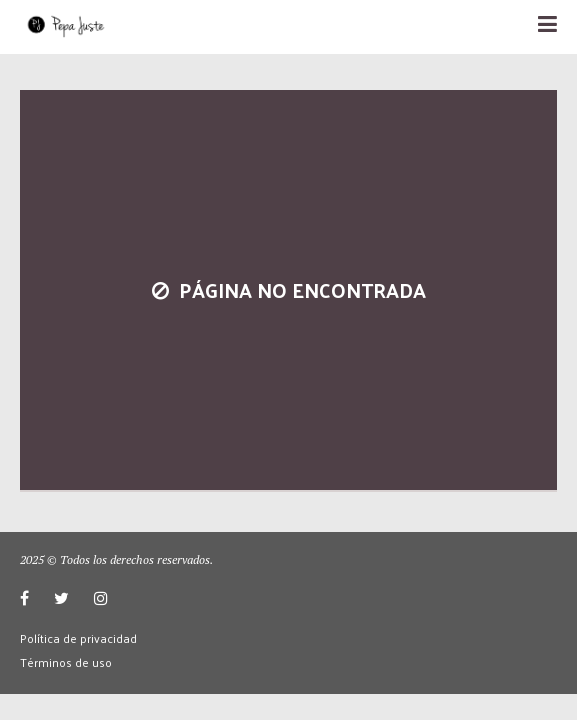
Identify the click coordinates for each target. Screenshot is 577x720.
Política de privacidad (78, 638)
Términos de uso (66, 662)
